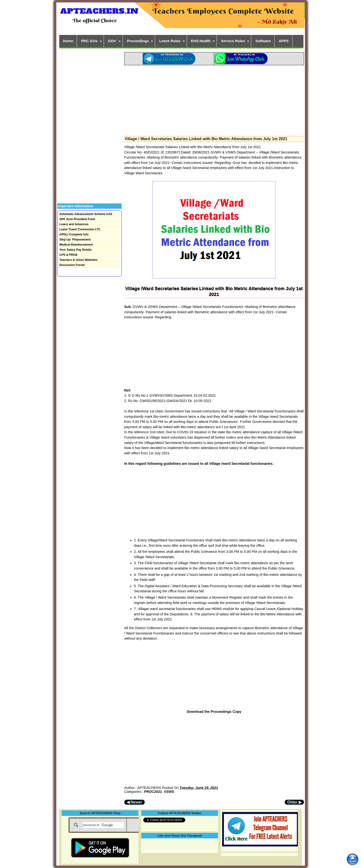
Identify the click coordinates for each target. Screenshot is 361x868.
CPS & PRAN (68, 255)
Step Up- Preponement (75, 240)
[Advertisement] (214, 99)
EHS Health (201, 41)
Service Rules (233, 41)
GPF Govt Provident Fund (77, 219)
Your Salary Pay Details (76, 250)
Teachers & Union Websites (79, 260)
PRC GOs (89, 41)
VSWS (169, 792)
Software (263, 41)
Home (68, 41)
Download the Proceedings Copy (214, 712)
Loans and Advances (74, 224)
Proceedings (138, 41)
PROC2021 (153, 792)
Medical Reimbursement (76, 245)
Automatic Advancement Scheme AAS (86, 214)
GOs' (112, 41)
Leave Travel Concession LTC (80, 229)
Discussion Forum (72, 265)
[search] (104, 825)
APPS (284, 41)
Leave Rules (170, 41)
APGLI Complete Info (74, 234)
